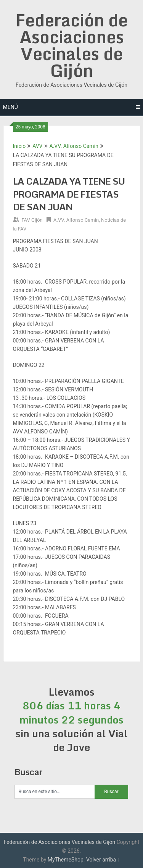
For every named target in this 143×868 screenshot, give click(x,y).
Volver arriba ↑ (103, 860)
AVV (37, 146)
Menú (10, 107)
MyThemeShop (66, 860)
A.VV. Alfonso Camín (74, 146)
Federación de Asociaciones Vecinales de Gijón (72, 45)
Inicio (19, 146)
